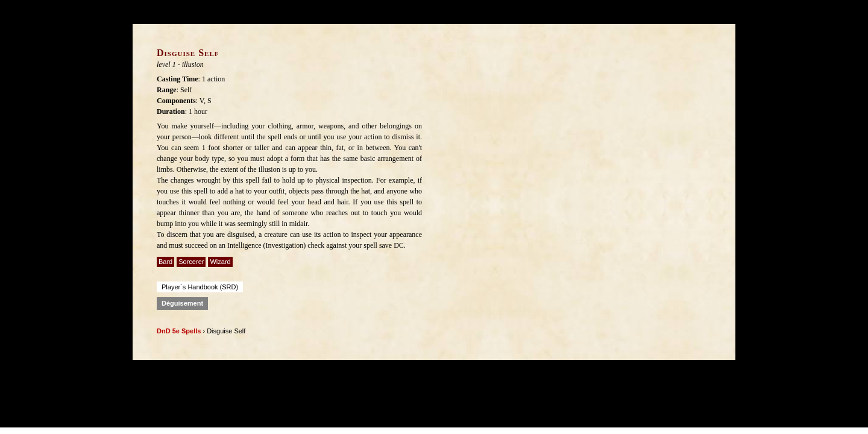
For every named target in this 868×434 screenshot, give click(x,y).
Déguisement (182, 303)
